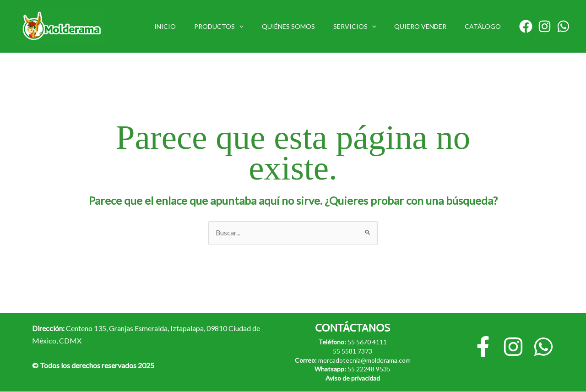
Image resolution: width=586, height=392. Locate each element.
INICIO (195, 26)
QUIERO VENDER (429, 26)
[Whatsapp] (563, 26)
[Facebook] (526, 26)
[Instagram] (545, 26)
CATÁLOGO (486, 26)
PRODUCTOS (243, 27)
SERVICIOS (368, 27)
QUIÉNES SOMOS (308, 26)
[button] (264, 27)
